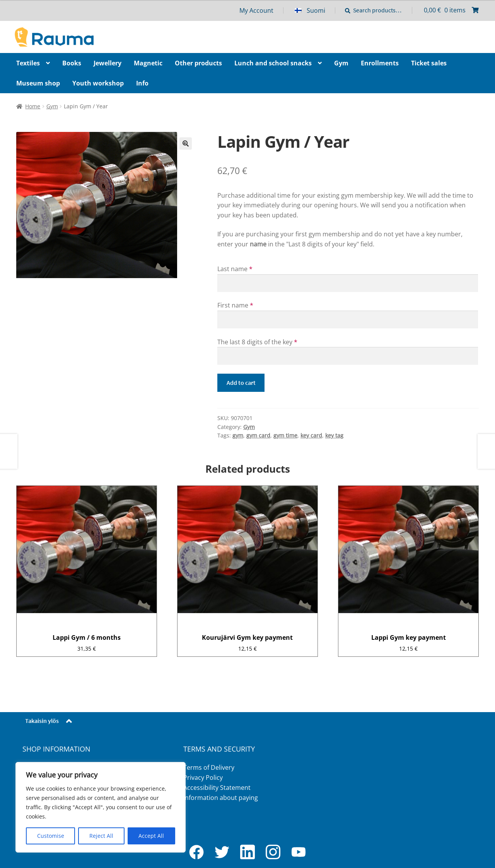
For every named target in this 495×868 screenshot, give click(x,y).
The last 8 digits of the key (257, 342)
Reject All (101, 836)
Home (33, 106)
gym (238, 435)
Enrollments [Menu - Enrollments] (380, 63)
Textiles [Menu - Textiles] (28, 63)
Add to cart (241, 383)
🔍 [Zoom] (186, 144)
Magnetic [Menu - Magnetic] (148, 63)
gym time (285, 435)
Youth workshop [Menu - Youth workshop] (98, 83)
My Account (256, 10)
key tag (334, 435)
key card (311, 435)
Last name (235, 269)
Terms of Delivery (209, 767)
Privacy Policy (203, 777)
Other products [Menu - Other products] (198, 63)
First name (235, 305)
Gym (52, 106)
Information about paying (221, 798)
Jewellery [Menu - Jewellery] (108, 63)
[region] (101, 807)
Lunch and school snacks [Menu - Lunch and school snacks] (273, 63)
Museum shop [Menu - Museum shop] (38, 83)
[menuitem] (315, 10)
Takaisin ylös (42, 721)
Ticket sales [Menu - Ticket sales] (429, 63)
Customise (51, 836)
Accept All (151, 836)
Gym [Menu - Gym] (341, 63)
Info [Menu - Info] (142, 83)
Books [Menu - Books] (72, 63)
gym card (258, 435)
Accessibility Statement (217, 788)
